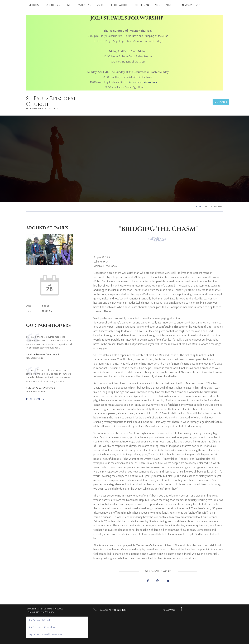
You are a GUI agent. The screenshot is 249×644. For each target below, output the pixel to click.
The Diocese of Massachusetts (44, 627)
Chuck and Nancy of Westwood (42, 355)
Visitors (34, 5)
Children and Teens (146, 5)
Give (68, 5)
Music (100, 5)
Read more (35, 399)
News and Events (193, 5)
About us (52, 5)
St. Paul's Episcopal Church (51, 101)
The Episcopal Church (40, 620)
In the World (119, 5)
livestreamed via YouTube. (143, 82)
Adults (170, 5)
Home (198, 207)
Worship (84, 5)
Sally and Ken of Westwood (40, 388)
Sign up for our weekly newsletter (46, 634)
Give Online (221, 102)
